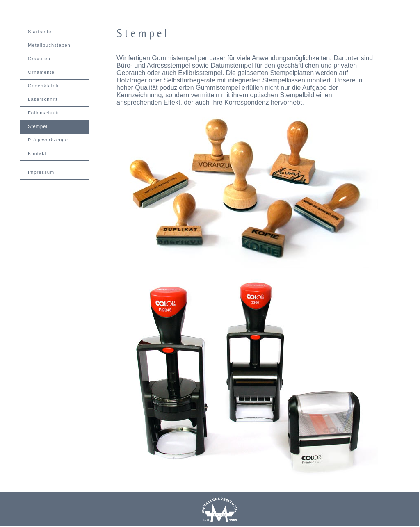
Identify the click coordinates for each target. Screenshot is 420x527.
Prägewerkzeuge (48, 140)
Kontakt (37, 153)
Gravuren (39, 59)
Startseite (40, 32)
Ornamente (41, 72)
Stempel (38, 126)
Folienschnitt (43, 113)
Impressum (41, 172)
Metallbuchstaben (49, 45)
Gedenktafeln (44, 86)
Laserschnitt (43, 99)
